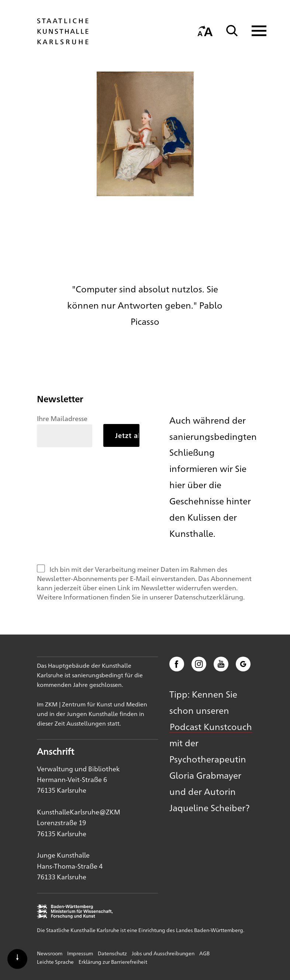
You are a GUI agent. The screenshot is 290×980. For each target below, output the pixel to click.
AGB (204, 953)
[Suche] (232, 31)
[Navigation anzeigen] (254, 31)
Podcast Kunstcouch (211, 726)
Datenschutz (112, 953)
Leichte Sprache (55, 962)
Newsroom (50, 953)
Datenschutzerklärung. (209, 597)
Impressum (80, 953)
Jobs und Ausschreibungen (163, 953)
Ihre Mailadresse (62, 418)
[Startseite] (63, 41)
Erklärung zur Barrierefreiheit (113, 962)
